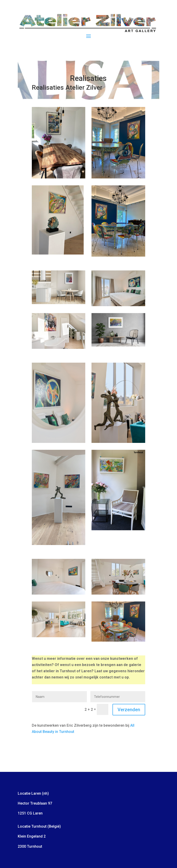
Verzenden (129, 710)
